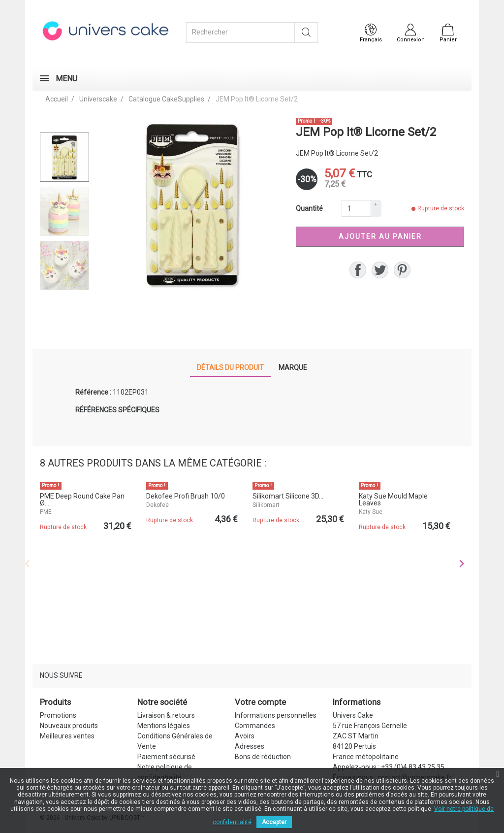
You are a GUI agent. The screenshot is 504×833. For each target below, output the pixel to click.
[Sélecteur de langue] (371, 33)
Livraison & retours (166, 715)
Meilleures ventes (67, 736)
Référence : (93, 392)
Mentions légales (164, 726)
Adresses (250, 746)
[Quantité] (356, 208)
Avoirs (245, 736)
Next (462, 564)
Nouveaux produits (69, 726)
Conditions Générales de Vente (175, 741)
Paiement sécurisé (166, 757)
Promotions (58, 715)
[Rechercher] (240, 33)
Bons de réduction (263, 757)
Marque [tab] (293, 367)
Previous (28, 564)
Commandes (255, 726)
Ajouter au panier (380, 236)
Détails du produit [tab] (230, 367)
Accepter (274, 822)
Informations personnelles (276, 715)
